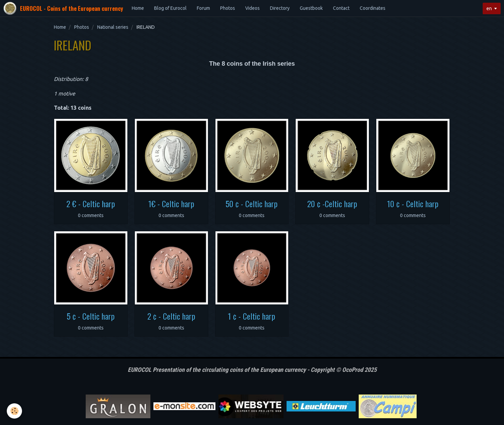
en (489, 8)
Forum (203, 8)
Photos (228, 8)
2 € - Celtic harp (91, 204)
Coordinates (373, 8)
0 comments (91, 215)
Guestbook (311, 8)
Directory (280, 8)
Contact (341, 8)
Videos (253, 8)
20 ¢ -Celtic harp (332, 204)
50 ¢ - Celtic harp (252, 204)
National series (113, 27)
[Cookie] (14, 411)
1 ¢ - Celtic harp (252, 316)
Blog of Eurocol (170, 8)
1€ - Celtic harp (171, 204)
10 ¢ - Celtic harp (413, 204)
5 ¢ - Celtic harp (91, 316)
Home (138, 8)
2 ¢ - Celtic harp (171, 316)
